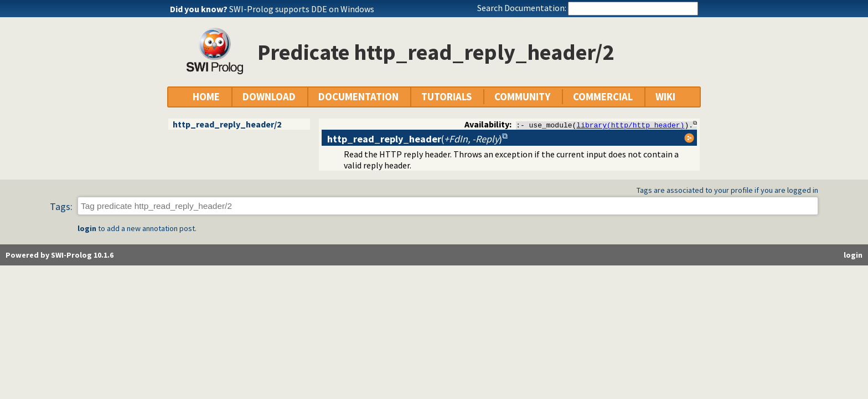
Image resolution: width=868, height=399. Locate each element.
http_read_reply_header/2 (227, 124)
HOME (206, 97)
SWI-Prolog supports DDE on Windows (302, 9)
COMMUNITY (522, 97)
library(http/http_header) (630, 125)
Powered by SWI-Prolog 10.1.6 (60, 255)
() (415, 139)
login (87, 229)
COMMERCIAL (603, 97)
